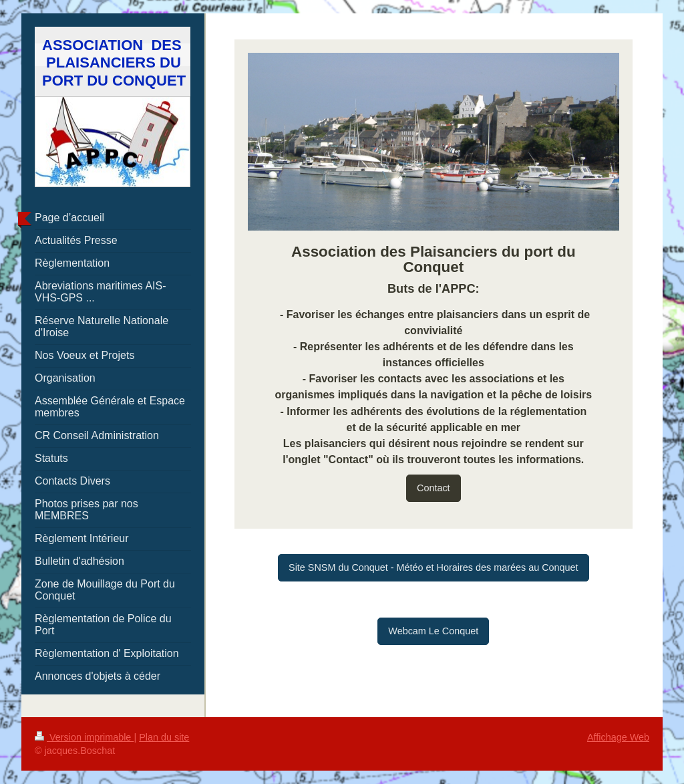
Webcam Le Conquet (433, 631)
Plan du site (164, 737)
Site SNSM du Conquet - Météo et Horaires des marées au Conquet (434, 567)
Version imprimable (84, 737)
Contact (434, 488)
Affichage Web (618, 737)
